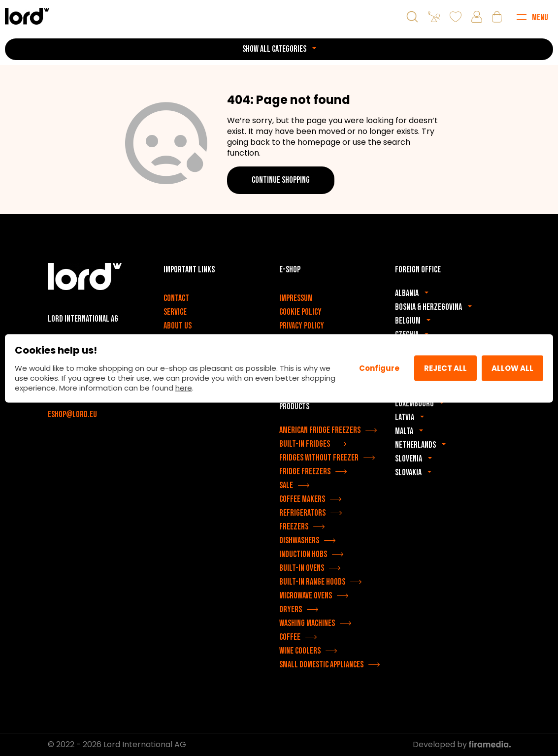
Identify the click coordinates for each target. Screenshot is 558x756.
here (184, 387)
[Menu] (532, 17)
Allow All (512, 368)
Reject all (445, 368)
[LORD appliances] (27, 16)
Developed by (462, 744)
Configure (379, 368)
